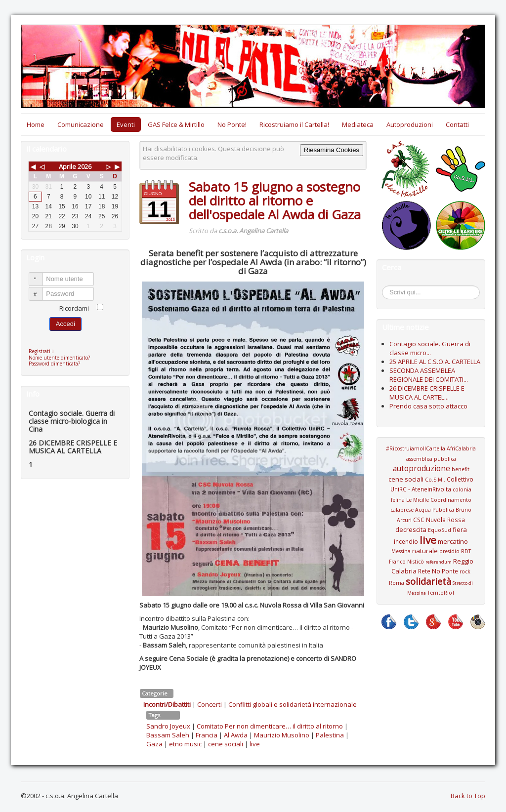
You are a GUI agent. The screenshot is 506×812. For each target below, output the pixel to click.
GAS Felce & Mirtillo (176, 124)
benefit (461, 469)
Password (40, 290)
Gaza (154, 744)
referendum (439, 562)
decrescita (411, 529)
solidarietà (428, 581)
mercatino (453, 541)
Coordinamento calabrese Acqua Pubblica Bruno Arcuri (431, 510)
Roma (397, 583)
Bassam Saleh (168, 735)
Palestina (330, 735)
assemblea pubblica (431, 459)
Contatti (457, 124)
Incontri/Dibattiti (167, 704)
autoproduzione (422, 468)
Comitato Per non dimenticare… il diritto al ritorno (270, 726)
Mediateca (358, 124)
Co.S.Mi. (435, 480)
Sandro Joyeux (168, 726)
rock (465, 571)
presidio (449, 551)
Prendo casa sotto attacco (428, 406)
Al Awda (236, 735)
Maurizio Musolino (282, 735)
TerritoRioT (441, 593)
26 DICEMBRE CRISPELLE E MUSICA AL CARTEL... (427, 393)
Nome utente (40, 275)
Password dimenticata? (54, 364)
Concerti (210, 704)
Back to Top (468, 796)
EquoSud (440, 530)
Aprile (67, 166)
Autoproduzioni (410, 124)
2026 (84, 166)
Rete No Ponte (438, 571)
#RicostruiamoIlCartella (416, 448)
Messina (401, 551)
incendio (406, 541)
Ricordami (74, 308)
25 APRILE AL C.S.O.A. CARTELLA (435, 362)
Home (36, 124)
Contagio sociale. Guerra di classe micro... (430, 348)
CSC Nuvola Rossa (439, 520)
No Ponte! (232, 124)
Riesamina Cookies (332, 150)
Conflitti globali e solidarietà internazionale (293, 704)
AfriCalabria (461, 448)
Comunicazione (81, 124)
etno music (185, 744)
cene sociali (226, 744)
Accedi (65, 324)
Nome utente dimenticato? (59, 358)
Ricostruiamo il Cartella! (294, 124)
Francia (207, 735)
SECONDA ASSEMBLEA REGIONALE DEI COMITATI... (429, 375)
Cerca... (387, 287)
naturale (425, 551)
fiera (460, 529)
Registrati (44, 351)
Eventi (126, 124)
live (255, 744)
